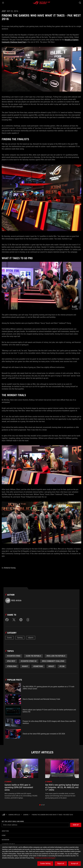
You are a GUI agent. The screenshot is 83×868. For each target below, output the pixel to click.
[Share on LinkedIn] (21, 620)
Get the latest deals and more (13, 821)
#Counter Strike (14, 656)
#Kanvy (25, 666)
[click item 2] (44, 805)
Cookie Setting (45, 863)
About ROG (5, 831)
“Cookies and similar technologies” (45, 858)
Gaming (20, 638)
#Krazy (51, 666)
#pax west (11, 661)
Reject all (61, 863)
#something (38, 666)
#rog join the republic (56, 656)
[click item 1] (42, 805)
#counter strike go (29, 661)
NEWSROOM (5, 840)
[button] (3, 3)
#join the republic (33, 656)
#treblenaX (12, 666)
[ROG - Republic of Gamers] (41, 3)
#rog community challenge (53, 661)
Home (4, 835)
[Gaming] (26, 815)
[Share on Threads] (28, 620)
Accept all (75, 863)
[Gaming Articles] (14, 815)
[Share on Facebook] (7, 620)
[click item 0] (40, 805)
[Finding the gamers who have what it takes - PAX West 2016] (52, 815)
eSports (31, 638)
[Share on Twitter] (14, 620)
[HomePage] (3, 815)
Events (9, 638)
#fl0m (62, 666)
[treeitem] (21, 779)
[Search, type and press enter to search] (80, 3)
